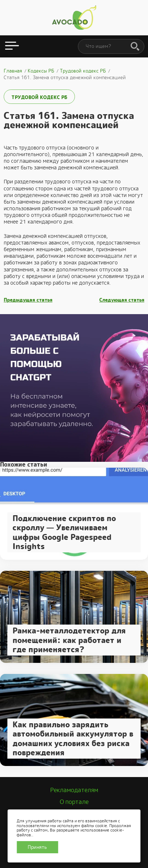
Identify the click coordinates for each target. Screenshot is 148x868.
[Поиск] (135, 47)
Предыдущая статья (28, 300)
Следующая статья (122, 300)
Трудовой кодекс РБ (39, 97)
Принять (37, 847)
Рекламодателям (74, 790)
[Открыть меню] (12, 46)
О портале (74, 802)
